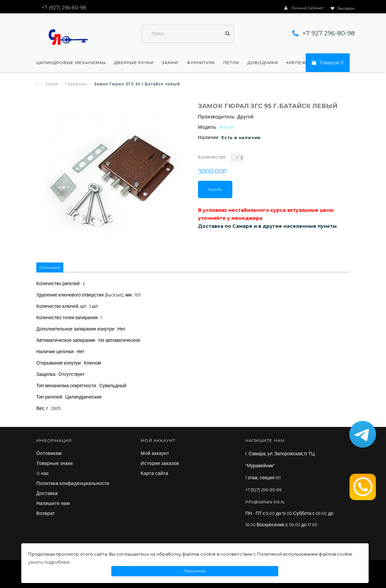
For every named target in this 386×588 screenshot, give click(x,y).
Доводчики (263, 63)
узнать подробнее (49, 562)
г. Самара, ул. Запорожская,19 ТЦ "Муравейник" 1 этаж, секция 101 (280, 466)
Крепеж (296, 63)
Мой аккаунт (155, 454)
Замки (170, 63)
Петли (231, 63)
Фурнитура (201, 63)
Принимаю (195, 571)
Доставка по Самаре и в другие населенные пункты (267, 226)
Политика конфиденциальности (73, 484)
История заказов (160, 464)
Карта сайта (154, 474)
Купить (215, 189)
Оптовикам (49, 454)
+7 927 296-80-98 (328, 33)
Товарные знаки (55, 464)
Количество (212, 158)
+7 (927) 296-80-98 (263, 490)
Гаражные (76, 84)
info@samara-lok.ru (265, 502)
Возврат (46, 514)
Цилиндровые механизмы (71, 63)
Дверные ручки (134, 63)
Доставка (47, 494)
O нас (43, 474)
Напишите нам (53, 504)
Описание (50, 267)
